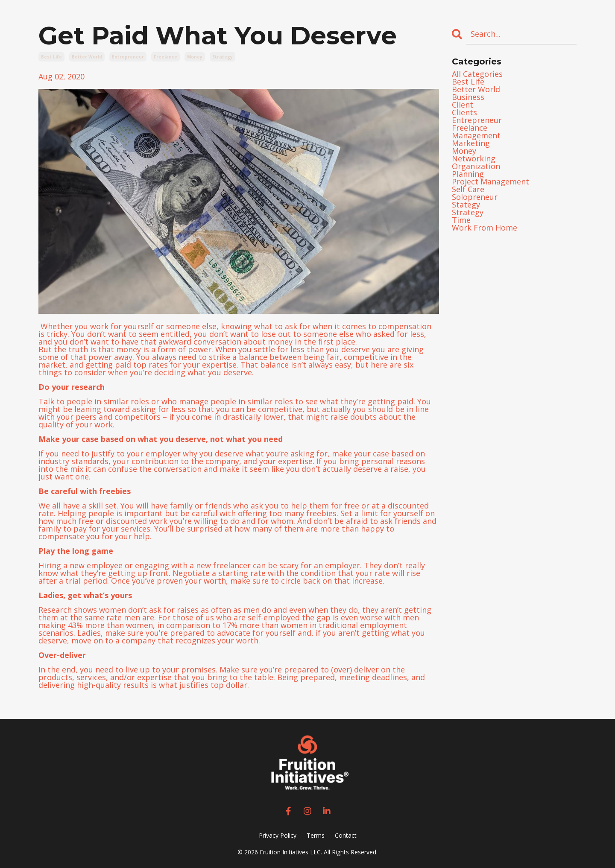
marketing (471, 143)
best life (51, 57)
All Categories (477, 74)
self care (468, 189)
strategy (223, 57)
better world (87, 57)
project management (491, 181)
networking (474, 158)
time (461, 220)
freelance (165, 57)
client (463, 105)
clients (464, 112)
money (195, 57)
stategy (466, 205)
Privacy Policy (278, 835)
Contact (346, 835)
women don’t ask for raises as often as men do (185, 610)
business (468, 97)
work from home (485, 228)
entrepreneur (128, 57)
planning (468, 174)
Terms (316, 835)
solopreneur (475, 197)
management (476, 135)
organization (476, 166)
